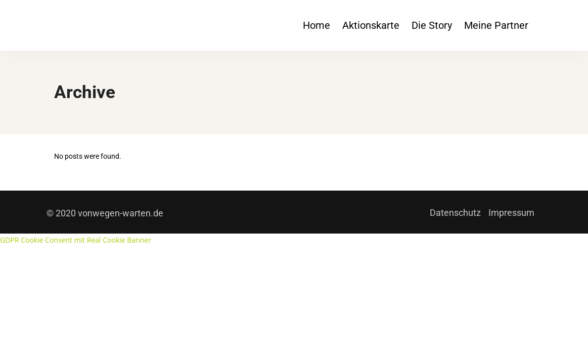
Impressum (511, 213)
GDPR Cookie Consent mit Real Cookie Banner (76, 240)
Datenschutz (455, 213)
